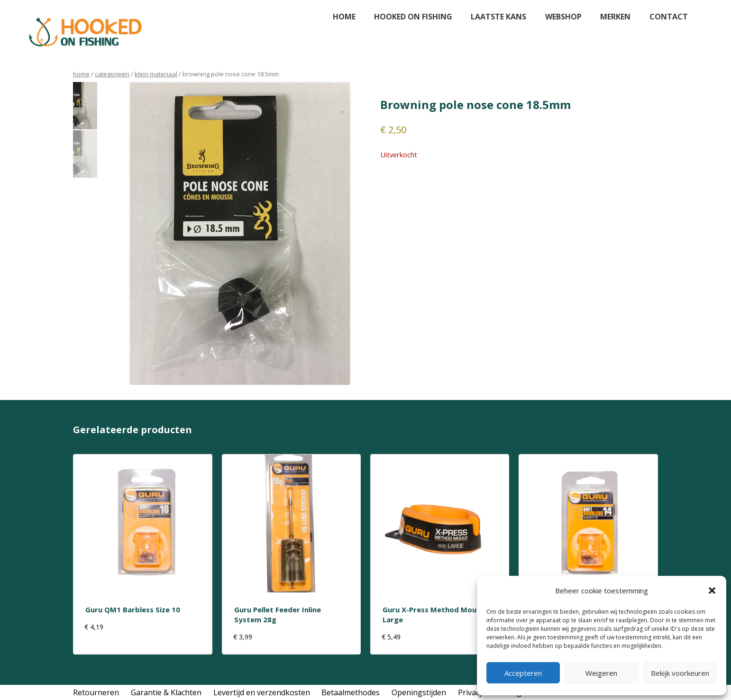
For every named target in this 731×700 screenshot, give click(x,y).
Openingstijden (419, 692)
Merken (615, 17)
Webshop (563, 17)
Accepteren (523, 673)
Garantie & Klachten (166, 692)
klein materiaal (156, 74)
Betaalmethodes (351, 692)
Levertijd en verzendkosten (262, 692)
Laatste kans (498, 17)
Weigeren (601, 673)
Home (344, 17)
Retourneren (96, 692)
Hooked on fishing (413, 17)
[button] (712, 591)
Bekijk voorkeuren (680, 673)
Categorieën (112, 74)
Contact (669, 17)
